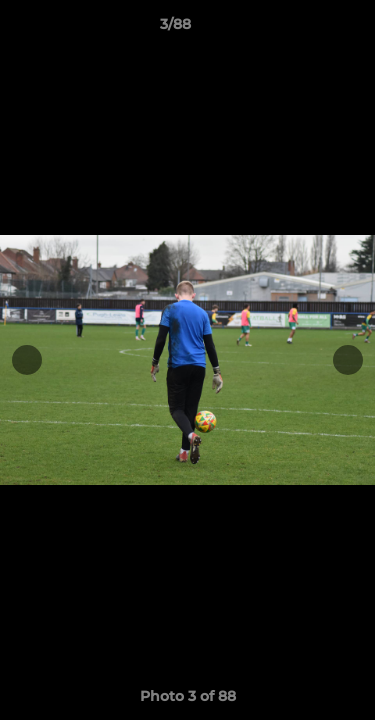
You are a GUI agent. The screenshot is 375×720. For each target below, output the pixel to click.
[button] (303, 29)
